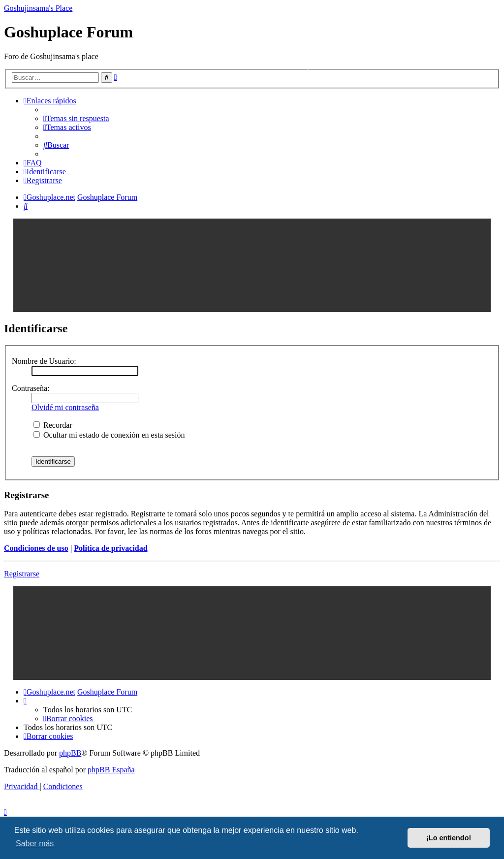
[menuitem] (76, 118)
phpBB (70, 753)
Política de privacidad (110, 548)
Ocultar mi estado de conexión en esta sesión (109, 435)
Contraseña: (31, 388)
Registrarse (22, 574)
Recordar (53, 425)
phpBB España (111, 770)
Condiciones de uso (36, 548)
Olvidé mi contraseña (65, 407)
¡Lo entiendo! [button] (449, 838)
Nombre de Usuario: (44, 361)
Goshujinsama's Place (38, 8)
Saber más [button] (35, 843)
